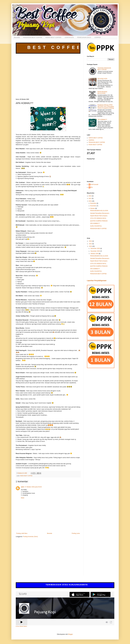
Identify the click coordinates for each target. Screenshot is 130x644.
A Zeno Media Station (21, 626)
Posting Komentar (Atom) (30, 537)
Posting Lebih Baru (22, 533)
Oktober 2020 (95, 254)
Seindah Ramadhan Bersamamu (100, 213)
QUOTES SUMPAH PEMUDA (99, 221)
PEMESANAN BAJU (84, 37)
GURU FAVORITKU (96, 226)
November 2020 (95, 251)
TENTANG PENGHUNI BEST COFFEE (104, 69)
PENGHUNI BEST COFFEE (33, 37)
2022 (90, 196)
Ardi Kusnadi (95, 184)
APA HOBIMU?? (102, 120)
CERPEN (98, 37)
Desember (93, 203)
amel (23, 487)
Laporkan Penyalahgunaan (97, 281)
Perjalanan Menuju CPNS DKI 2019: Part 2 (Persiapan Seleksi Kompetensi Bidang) (106, 107)
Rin (92, 187)
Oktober (92, 208)
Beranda (17, 37)
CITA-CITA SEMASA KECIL (98, 218)
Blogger (70, 634)
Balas (23, 498)
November (93, 206)
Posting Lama (76, 533)
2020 (90, 201)
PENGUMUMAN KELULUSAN (102, 93)
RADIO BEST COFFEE (53, 37)
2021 (90, 198)
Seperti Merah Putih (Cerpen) (99, 216)
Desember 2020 (95, 248)
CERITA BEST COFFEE (96, 138)
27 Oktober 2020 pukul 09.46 (33, 487)
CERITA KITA (69, 37)
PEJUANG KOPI (102, 79)
